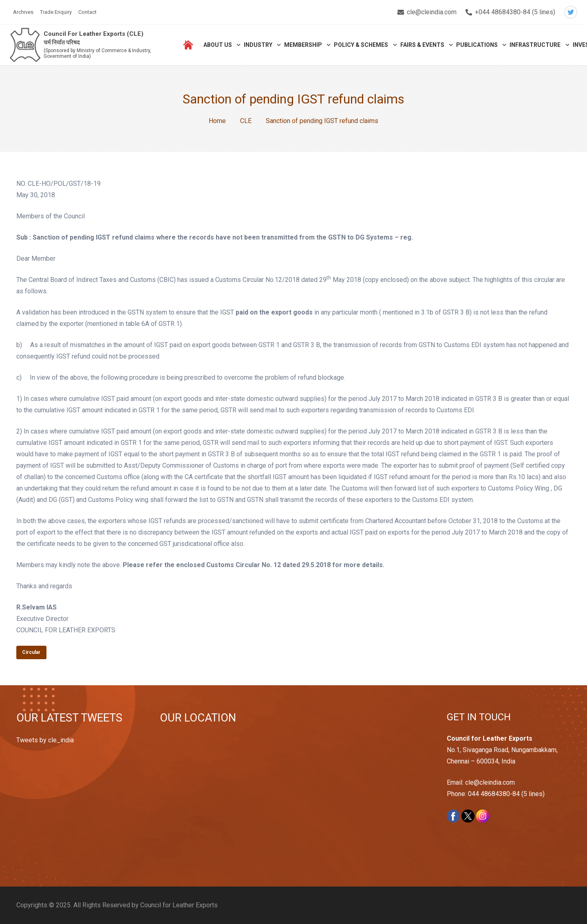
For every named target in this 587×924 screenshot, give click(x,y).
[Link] (25, 45)
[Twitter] (571, 12)
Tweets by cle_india (45, 740)
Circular (31, 652)
